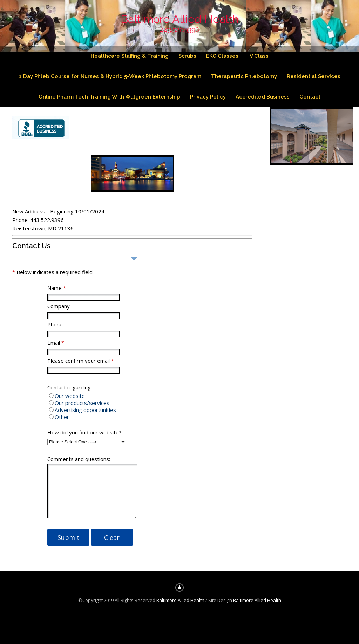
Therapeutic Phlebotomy (244, 77)
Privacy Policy (208, 97)
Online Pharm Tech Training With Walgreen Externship (109, 97)
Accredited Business (263, 97)
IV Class (259, 56)
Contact (310, 97)
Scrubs (188, 56)
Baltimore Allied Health (180, 19)
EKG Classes (223, 56)
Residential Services (314, 77)
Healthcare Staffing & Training (129, 56)
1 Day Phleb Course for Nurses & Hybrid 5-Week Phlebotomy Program (110, 77)
